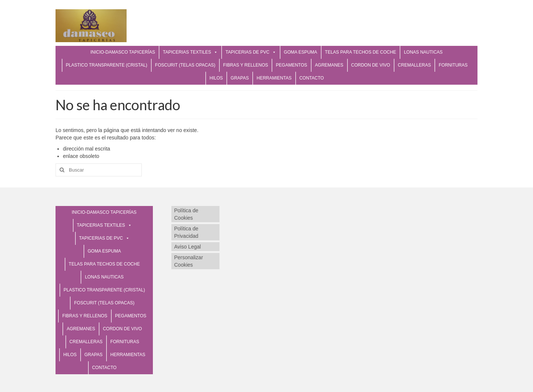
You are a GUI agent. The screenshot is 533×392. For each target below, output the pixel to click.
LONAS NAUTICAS (423, 52)
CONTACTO (312, 78)
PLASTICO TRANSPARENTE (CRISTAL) (107, 65)
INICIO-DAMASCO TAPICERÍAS (123, 52)
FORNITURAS (453, 65)
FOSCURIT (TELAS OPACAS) (185, 65)
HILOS (216, 78)
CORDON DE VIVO (371, 65)
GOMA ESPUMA (301, 52)
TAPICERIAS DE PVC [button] (251, 52)
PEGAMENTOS (291, 65)
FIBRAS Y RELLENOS (246, 65)
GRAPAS (240, 78)
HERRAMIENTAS (274, 78)
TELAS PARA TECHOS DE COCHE (361, 52)
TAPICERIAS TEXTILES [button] (190, 52)
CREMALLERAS (414, 65)
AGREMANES (329, 65)
